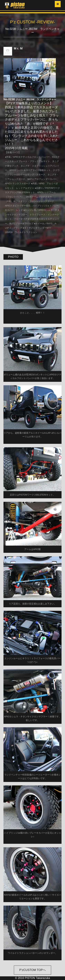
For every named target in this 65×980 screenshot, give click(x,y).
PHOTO (13, 257)
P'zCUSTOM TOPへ (32, 970)
